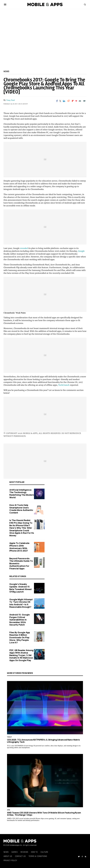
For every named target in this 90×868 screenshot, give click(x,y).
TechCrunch (64, 385)
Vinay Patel (11, 100)
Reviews (24, 852)
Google (81, 251)
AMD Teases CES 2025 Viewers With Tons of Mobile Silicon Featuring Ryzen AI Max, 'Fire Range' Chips (44, 814)
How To (34, 852)
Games (15, 852)
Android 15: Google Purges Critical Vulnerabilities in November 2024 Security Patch (20, 620)
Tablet (9, 737)
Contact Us (20, 856)
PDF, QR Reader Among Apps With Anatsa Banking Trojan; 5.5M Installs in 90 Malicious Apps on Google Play (21, 655)
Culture (44, 852)
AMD (9, 810)
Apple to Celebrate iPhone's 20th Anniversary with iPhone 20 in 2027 (19, 547)
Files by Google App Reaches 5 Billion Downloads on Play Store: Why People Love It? (20, 637)
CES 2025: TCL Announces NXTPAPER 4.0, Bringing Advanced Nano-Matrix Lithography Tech (43, 741)
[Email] (80, 101)
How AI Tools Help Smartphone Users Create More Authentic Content (21, 509)
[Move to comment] (84, 101)
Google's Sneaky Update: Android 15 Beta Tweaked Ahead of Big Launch (20, 588)
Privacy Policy (10, 860)
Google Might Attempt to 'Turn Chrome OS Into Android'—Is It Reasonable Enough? (21, 603)
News (6, 71)
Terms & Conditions (38, 856)
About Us (8, 856)
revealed (24, 248)
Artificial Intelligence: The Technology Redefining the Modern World (22, 494)
